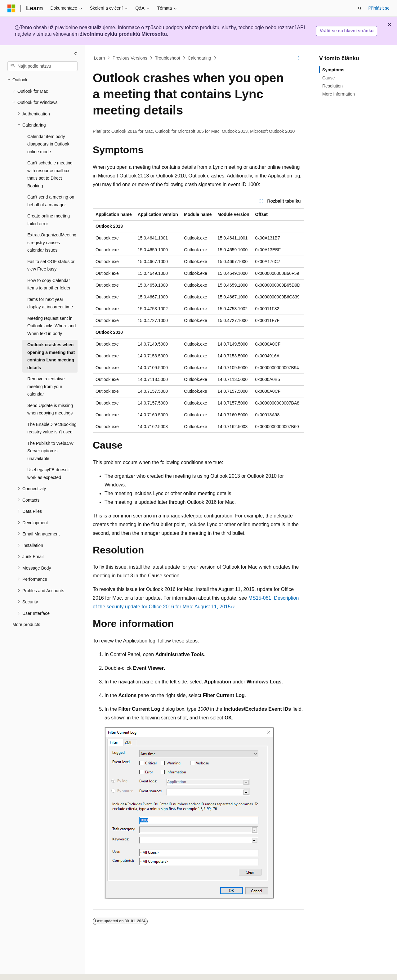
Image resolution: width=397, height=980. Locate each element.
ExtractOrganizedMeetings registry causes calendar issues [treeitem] (52, 242)
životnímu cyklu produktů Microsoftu (123, 34)
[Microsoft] (11, 8)
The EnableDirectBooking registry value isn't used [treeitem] (52, 428)
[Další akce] (299, 58)
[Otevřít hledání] (360, 8)
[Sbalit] (76, 53)
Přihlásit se (379, 8)
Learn (100, 58)
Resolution (332, 86)
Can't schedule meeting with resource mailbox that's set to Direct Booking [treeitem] (50, 174)
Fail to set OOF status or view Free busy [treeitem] (51, 265)
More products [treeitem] (26, 624)
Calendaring (199, 58)
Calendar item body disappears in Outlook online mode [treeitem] (48, 144)
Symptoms (333, 70)
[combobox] (42, 66)
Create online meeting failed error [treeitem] (49, 220)
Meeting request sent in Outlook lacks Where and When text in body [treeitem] (51, 326)
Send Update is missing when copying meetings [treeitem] (50, 409)
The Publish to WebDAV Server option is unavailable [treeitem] (51, 451)
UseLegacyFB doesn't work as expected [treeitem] (49, 474)
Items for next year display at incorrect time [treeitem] (50, 303)
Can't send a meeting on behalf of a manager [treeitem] (51, 201)
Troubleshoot (167, 58)
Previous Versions (130, 58)
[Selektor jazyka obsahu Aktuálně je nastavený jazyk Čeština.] (21, 970)
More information (339, 94)
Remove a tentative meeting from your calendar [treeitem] (46, 386)
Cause (328, 78)
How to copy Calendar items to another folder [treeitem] (49, 284)
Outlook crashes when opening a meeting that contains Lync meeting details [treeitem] (51, 356)
